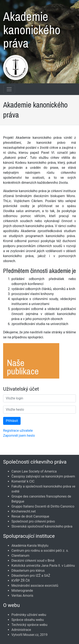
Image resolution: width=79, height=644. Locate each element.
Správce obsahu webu (28, 620)
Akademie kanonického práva (32, 28)
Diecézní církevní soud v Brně (33, 561)
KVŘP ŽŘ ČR (21, 581)
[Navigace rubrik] (9, 89)
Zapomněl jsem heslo (19, 436)
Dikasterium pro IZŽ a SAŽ (31, 576)
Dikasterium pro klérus (28, 571)
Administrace (21, 630)
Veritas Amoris (22, 596)
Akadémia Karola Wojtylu (30, 546)
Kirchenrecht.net (24, 511)
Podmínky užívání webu (29, 615)
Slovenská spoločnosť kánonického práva (42, 526)
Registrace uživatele (18, 431)
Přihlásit (12, 421)
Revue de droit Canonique (30, 516)
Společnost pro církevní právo (33, 521)
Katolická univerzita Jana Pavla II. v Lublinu (43, 566)
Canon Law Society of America (34, 471)
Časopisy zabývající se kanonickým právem (43, 476)
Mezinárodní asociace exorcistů (35, 586)
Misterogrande (22, 591)
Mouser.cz (31, 635)
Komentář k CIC (23, 481)
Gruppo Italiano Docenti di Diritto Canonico (43, 506)
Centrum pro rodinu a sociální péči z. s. (40, 551)
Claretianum (20, 556)
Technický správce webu (29, 625)
